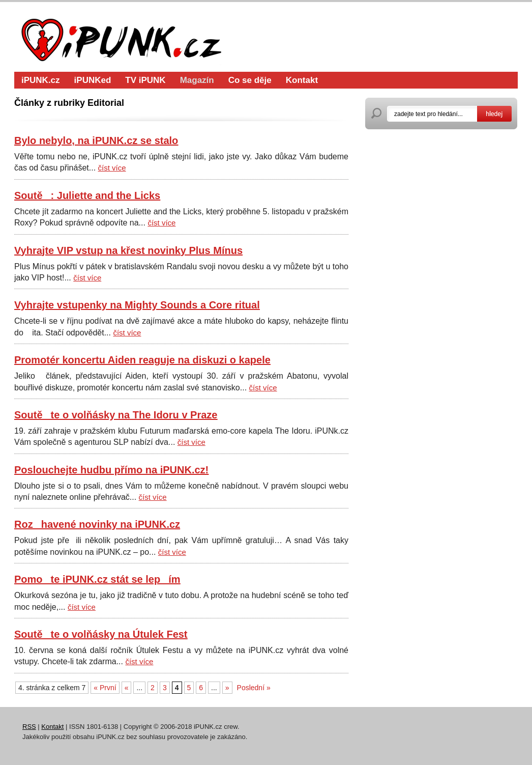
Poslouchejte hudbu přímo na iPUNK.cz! (111, 470)
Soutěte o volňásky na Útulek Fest (101, 634)
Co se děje (250, 80)
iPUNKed (93, 80)
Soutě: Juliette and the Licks (87, 195)
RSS (29, 727)
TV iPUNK (145, 80)
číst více (112, 168)
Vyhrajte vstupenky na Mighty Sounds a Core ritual (137, 305)
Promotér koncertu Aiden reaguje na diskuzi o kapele (142, 360)
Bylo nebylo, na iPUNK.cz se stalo (96, 140)
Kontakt (302, 80)
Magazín (197, 80)
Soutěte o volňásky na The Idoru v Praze (116, 415)
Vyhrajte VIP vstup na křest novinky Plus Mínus (128, 250)
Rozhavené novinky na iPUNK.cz (97, 524)
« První (105, 688)
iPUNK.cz (41, 80)
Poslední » (254, 688)
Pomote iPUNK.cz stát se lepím (97, 579)
